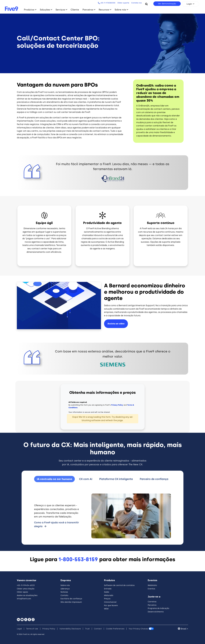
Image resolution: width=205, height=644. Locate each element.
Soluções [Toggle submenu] (45, 10)
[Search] (146, 4)
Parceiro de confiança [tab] (154, 479)
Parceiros (152, 605)
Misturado (109, 595)
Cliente (75, 10)
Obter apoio (22, 592)
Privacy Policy (117, 405)
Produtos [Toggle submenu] (29, 10)
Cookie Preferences (115, 629)
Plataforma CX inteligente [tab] (116, 479)
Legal (19, 629)
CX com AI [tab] (86, 479)
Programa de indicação (158, 608)
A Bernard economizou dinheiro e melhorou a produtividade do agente (145, 292)
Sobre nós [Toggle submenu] (120, 10)
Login (189, 4)
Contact (98, 629)
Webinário (152, 585)
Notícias (64, 592)
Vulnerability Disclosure (70, 629)
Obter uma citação (26, 589)
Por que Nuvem (111, 605)
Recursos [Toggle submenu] (104, 10)
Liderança (65, 589)
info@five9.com (24, 599)
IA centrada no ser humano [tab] (55, 479)
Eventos (151, 589)
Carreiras (152, 602)
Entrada (108, 589)
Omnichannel (110, 602)
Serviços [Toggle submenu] (60, 10)
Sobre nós (65, 585)
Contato (64, 595)
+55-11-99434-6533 (26, 585)
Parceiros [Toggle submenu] (88, 10)
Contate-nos (136, 3)
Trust (87, 629)
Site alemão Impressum (71, 602)
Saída (107, 592)
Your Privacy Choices (138, 629)
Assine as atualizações (27, 595)
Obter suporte (123, 3)
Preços (107, 599)
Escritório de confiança (71, 599)
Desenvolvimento (156, 612)
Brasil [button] (184, 629)
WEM (106, 609)
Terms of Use (32, 629)
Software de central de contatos (119, 585)
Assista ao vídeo (116, 324)
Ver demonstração (167, 4)
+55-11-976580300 (108, 3)
